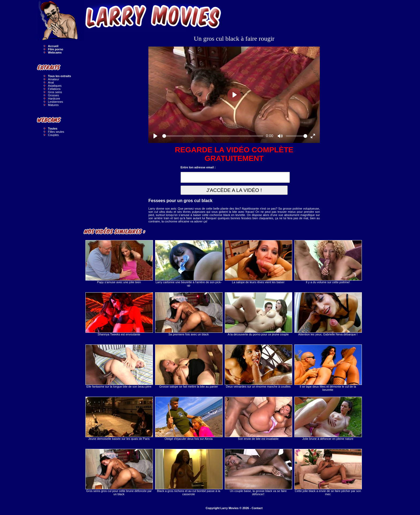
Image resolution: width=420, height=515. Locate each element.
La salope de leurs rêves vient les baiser (258, 262)
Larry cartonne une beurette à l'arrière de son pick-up (189, 264)
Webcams (55, 52)
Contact (257, 508)
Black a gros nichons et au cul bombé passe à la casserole (189, 472)
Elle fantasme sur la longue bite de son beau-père (119, 366)
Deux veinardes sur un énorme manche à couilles (258, 366)
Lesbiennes (55, 102)
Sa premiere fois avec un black (189, 314)
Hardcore (54, 99)
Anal (51, 82)
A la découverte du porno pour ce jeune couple (258, 314)
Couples (53, 135)
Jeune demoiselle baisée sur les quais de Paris (119, 419)
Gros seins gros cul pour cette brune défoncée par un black (119, 472)
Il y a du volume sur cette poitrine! (328, 262)
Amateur (54, 79)
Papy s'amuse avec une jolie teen (119, 262)
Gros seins (55, 92)
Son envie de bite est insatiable (258, 419)
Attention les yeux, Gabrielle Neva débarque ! (328, 314)
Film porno (56, 49)
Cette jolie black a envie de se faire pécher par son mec (328, 472)
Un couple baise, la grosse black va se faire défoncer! (258, 472)
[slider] (213, 136)
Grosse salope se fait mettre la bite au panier (189, 366)
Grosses (53, 95)
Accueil (53, 46)
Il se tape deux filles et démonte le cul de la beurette (328, 368)
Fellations (54, 89)
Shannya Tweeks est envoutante (119, 314)
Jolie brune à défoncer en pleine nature (328, 419)
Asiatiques (55, 86)
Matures (53, 105)
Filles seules (56, 132)
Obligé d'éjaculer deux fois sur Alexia (189, 419)
